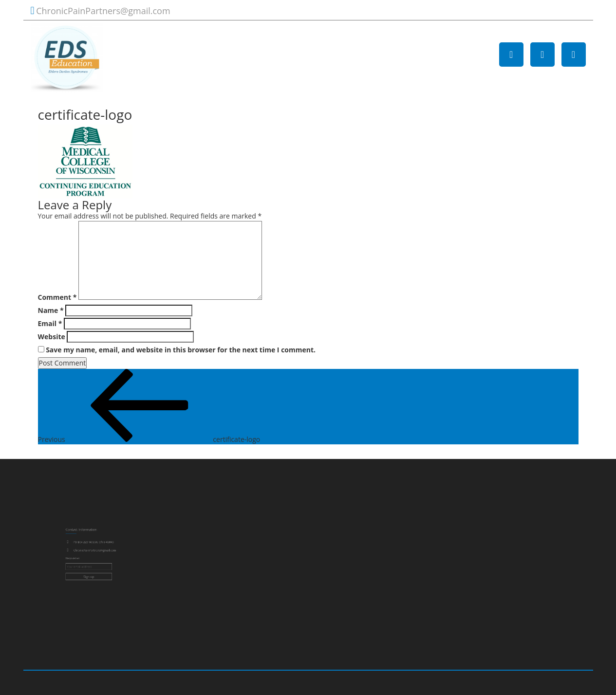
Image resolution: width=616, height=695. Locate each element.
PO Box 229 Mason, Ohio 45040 (94, 545)
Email (50, 323)
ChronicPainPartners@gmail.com (103, 11)
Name (51, 310)
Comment (57, 297)
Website (52, 337)
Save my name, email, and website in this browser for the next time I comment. (181, 350)
